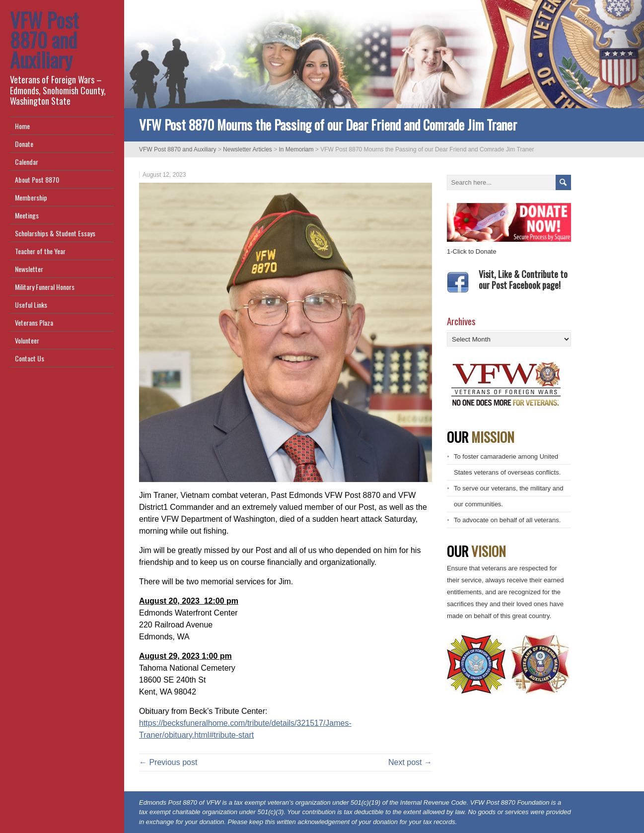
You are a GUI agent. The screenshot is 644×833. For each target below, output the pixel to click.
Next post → (410, 762)
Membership (31, 197)
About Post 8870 (37, 179)
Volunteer (27, 340)
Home (22, 126)
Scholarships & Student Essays (55, 233)
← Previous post (168, 762)
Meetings (27, 215)
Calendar (27, 162)
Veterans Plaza (34, 322)
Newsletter (29, 269)
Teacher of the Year (40, 251)
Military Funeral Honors (45, 287)
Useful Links (31, 305)
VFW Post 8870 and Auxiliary (44, 40)
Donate (24, 144)
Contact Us (30, 358)
